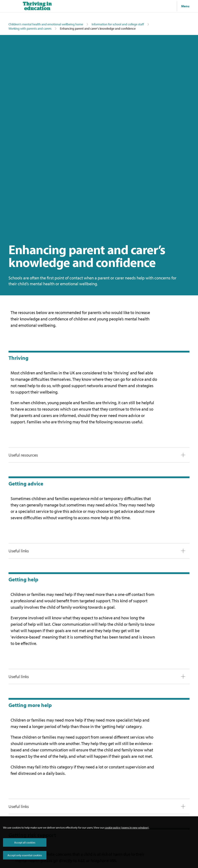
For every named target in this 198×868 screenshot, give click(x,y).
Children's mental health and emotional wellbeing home (46, 24)
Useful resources (23, 455)
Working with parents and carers (30, 28)
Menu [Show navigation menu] (185, 6)
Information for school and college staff (118, 24)
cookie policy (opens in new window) (127, 828)
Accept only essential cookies (25, 855)
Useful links (19, 551)
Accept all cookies (25, 842)
